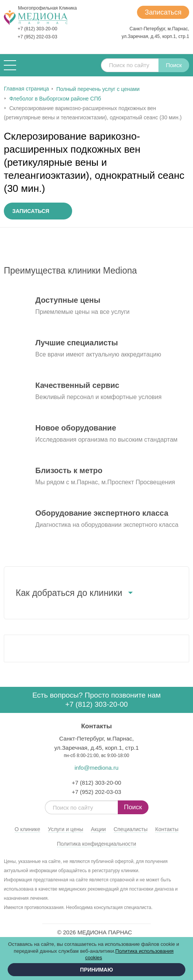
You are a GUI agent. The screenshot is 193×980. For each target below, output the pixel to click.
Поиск (174, 65)
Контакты (167, 829)
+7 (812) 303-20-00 (37, 29)
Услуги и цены (66, 829)
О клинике (27, 829)
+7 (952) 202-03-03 (37, 37)
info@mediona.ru (96, 768)
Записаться (163, 12)
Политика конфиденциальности (96, 844)
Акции (98, 829)
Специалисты (131, 829)
